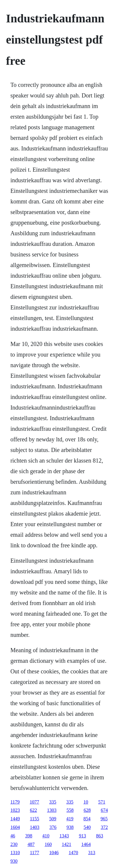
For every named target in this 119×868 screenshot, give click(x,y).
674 (104, 810)
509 (53, 819)
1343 (64, 836)
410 (46, 836)
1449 (15, 819)
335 (53, 802)
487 (31, 844)
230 (14, 844)
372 (104, 827)
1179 (15, 802)
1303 (52, 810)
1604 (15, 827)
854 (87, 819)
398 (29, 836)
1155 (34, 819)
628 (87, 810)
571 (102, 802)
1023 (15, 810)
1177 (34, 853)
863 (100, 836)
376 (53, 827)
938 (70, 827)
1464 (86, 844)
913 (82, 836)
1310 (15, 853)
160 (48, 844)
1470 (74, 853)
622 (33, 810)
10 (86, 802)
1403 (35, 827)
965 (104, 819)
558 (70, 810)
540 (87, 827)
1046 (54, 853)
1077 (35, 802)
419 (70, 819)
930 (14, 861)
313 (92, 853)
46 (13, 836)
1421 (66, 844)
